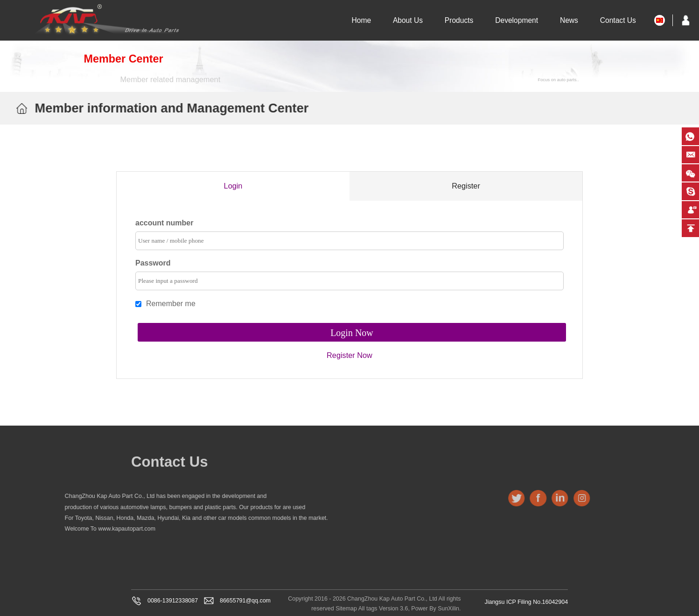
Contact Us (618, 20)
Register (466, 185)
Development (517, 20)
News (569, 20)
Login (233, 185)
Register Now (349, 354)
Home (361, 20)
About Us (408, 20)
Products (459, 20)
